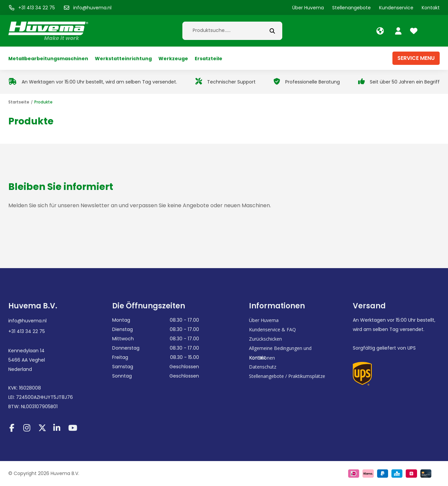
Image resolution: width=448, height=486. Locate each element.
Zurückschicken (265, 339)
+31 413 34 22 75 (27, 331)
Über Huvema (264, 320)
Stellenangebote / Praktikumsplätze (287, 376)
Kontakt (257, 357)
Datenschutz (263, 367)
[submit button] (272, 31)
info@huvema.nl (27, 321)
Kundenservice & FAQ (272, 329)
